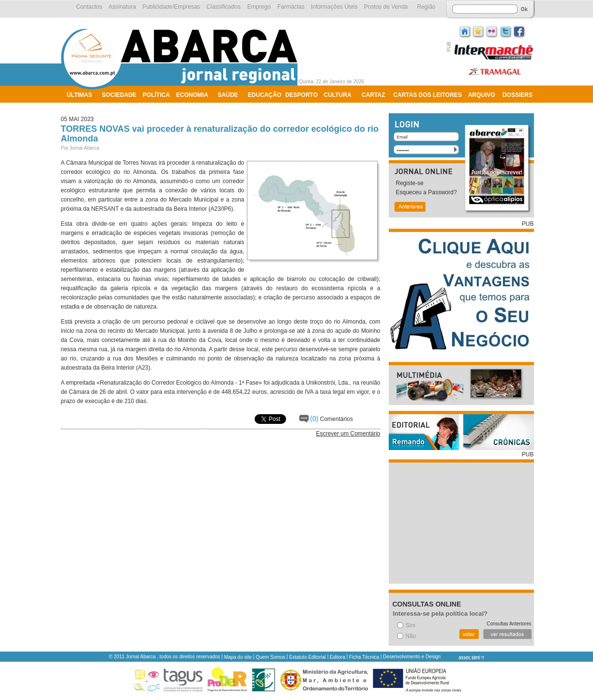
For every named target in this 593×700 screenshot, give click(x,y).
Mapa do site (238, 657)
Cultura (338, 95)
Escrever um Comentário (348, 434)
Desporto (301, 95)
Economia (192, 95)
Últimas (79, 95)
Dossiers (517, 95)
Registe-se (410, 183)
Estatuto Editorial (308, 657)
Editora (337, 657)
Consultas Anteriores (509, 624)
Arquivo (482, 95)
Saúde (228, 95)
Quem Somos (270, 657)
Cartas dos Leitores (427, 95)
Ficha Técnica (364, 657)
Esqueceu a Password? (426, 192)
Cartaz (373, 95)
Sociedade (119, 95)
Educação (265, 95)
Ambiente (82, 108)
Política (156, 95)
